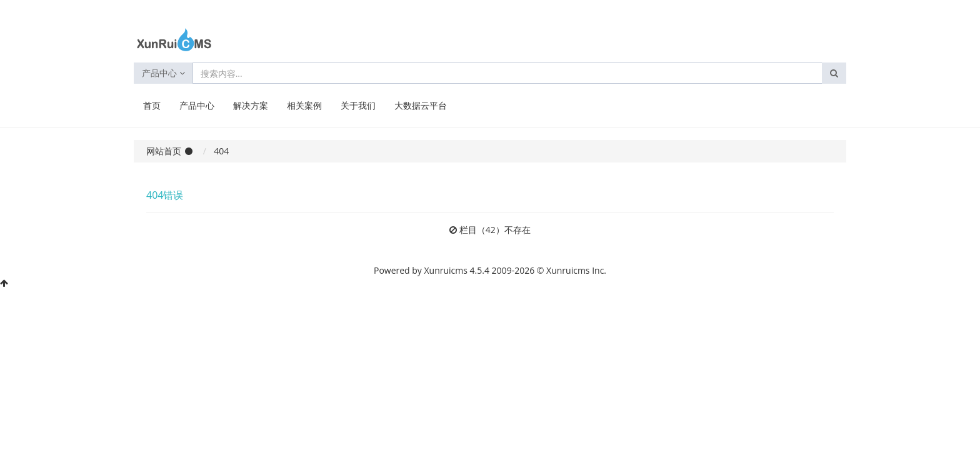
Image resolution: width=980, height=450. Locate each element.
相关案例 (304, 105)
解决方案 (251, 105)
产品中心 (163, 73)
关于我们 (358, 105)
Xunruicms (446, 270)
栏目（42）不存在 (495, 230)
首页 (152, 105)
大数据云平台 (421, 105)
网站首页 (164, 151)
